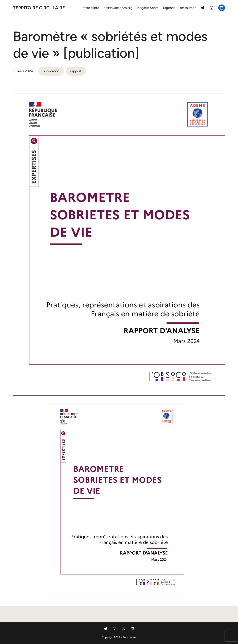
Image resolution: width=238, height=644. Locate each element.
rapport (76, 71)
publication (51, 71)
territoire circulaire (39, 8)
